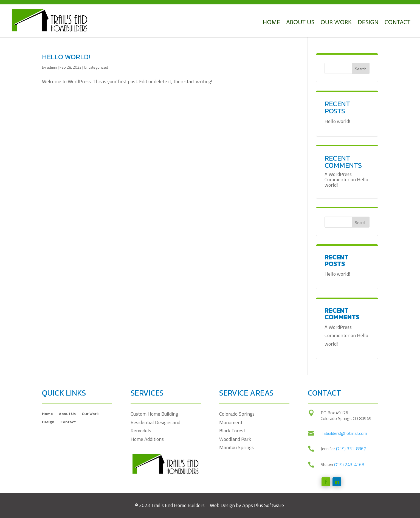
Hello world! (66, 57)
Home (271, 22)
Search (361, 69)
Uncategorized (96, 67)
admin (52, 67)
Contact (398, 22)
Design (368, 22)
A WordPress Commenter (338, 177)
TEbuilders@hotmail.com (344, 504)
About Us (300, 22)
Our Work (336, 22)
